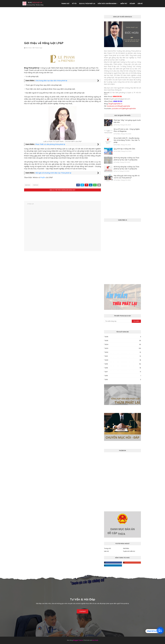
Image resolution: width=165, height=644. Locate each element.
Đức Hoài (28, 48)
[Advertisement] (63, 26)
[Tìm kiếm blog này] (118, 321)
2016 (123, 376)
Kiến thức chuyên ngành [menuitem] (107, 4)
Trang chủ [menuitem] (65, 4)
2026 (123, 337)
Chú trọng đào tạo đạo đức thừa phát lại (51, 81)
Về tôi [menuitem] (74, 4)
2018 (123, 368)
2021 (123, 356)
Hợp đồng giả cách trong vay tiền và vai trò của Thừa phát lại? (127, 177)
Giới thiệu (126, 548)
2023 (123, 348)
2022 (123, 352)
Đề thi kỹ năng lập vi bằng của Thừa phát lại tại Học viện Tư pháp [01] (126, 168)
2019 (123, 364)
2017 (123, 372)
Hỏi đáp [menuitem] (132, 4)
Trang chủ (107, 548)
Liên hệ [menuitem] (140, 4)
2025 (123, 341)
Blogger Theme (78, 640)
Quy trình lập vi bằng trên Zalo (124, 149)
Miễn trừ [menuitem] (124, 4)
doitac (28, 185)
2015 (123, 380)
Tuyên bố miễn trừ (129, 551)
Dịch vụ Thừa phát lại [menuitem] (87, 4)
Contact (83, 611)
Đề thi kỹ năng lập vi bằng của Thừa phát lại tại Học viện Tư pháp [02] (126, 159)
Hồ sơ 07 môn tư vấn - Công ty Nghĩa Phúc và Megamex (127, 130)
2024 (123, 344)
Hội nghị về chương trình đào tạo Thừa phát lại (53, 173)
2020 (123, 360)
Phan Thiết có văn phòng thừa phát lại (50, 144)
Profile (43, 177)
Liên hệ (106, 551)
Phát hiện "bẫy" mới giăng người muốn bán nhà (127, 121)
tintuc (36, 185)
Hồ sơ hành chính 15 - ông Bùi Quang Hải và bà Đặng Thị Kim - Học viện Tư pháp (127, 140)
